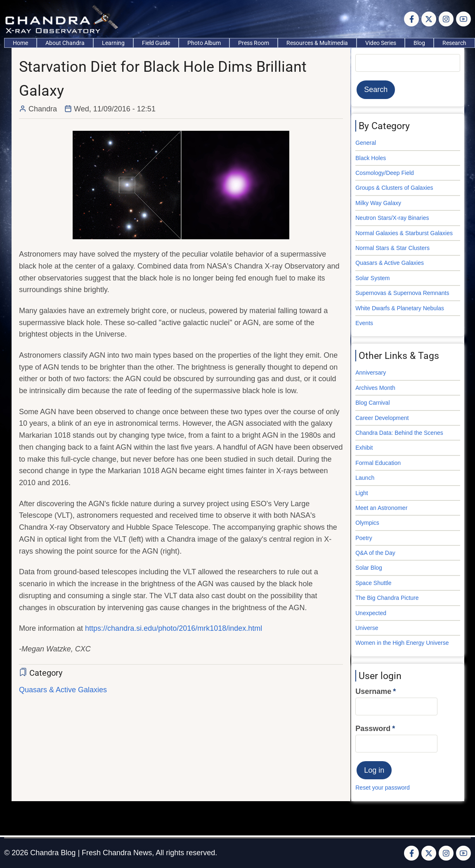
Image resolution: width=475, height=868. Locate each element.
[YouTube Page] (463, 19)
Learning (113, 43)
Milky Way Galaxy (378, 203)
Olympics (367, 523)
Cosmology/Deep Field (385, 173)
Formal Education (378, 463)
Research (454, 43)
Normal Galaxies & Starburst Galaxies (404, 233)
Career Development (382, 418)
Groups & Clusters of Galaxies (394, 188)
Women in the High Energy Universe (402, 643)
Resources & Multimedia (317, 43)
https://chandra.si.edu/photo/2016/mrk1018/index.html (174, 628)
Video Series (381, 43)
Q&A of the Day (375, 553)
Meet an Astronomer (381, 508)
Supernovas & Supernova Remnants (402, 293)
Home (20, 43)
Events (364, 323)
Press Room (254, 43)
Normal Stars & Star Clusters (392, 248)
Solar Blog (369, 568)
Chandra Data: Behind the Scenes (399, 433)
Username (373, 691)
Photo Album (204, 43)
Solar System (372, 278)
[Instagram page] (446, 19)
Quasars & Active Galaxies (63, 690)
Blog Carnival (372, 403)
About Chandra (65, 43)
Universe (367, 628)
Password (373, 729)
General (366, 143)
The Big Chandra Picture (387, 598)
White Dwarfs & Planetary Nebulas (400, 308)
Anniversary (371, 373)
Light (362, 493)
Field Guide (156, 43)
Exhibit (364, 448)
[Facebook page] (411, 19)
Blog (419, 43)
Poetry (364, 538)
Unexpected (371, 613)
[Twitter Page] (429, 19)
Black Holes (371, 158)
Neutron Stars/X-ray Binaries (392, 218)
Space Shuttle (373, 583)
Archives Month (375, 388)
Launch (365, 478)
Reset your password (383, 788)
